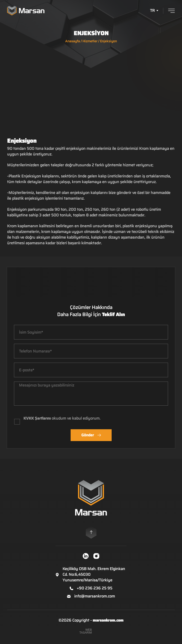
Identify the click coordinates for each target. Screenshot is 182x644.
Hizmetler (90, 41)
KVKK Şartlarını (37, 419)
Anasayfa (73, 41)
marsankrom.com (108, 621)
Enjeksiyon (108, 41)
